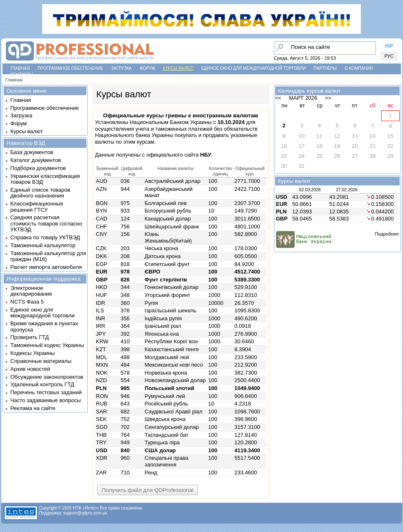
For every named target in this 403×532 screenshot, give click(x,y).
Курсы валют (178, 68)
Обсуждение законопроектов (47, 377)
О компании (359, 68)
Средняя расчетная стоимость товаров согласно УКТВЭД (46, 223)
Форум (147, 68)
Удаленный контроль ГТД (42, 384)
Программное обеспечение (70, 68)
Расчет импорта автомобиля (46, 267)
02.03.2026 (310, 190)
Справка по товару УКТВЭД (45, 237)
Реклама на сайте (33, 408)
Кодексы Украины (33, 353)
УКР (389, 46)
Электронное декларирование (31, 291)
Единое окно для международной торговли (253, 68)
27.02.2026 (347, 190)
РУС (389, 56)
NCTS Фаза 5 (27, 302)
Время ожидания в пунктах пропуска (44, 326)
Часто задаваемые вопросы (46, 400)
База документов (32, 152)
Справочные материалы (41, 361)
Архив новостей (30, 369)
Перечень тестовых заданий (46, 392)
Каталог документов (36, 160)
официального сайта (179, 155)
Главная (20, 68)
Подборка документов (38, 168)
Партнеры (325, 68)
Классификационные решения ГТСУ (37, 206)
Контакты (22, 75)
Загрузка (121, 68)
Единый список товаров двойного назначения (40, 193)
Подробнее (387, 234)
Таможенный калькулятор (43, 245)
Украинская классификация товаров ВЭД (45, 179)
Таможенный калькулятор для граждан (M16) (48, 256)
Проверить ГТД (30, 337)
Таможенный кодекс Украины (47, 345)
